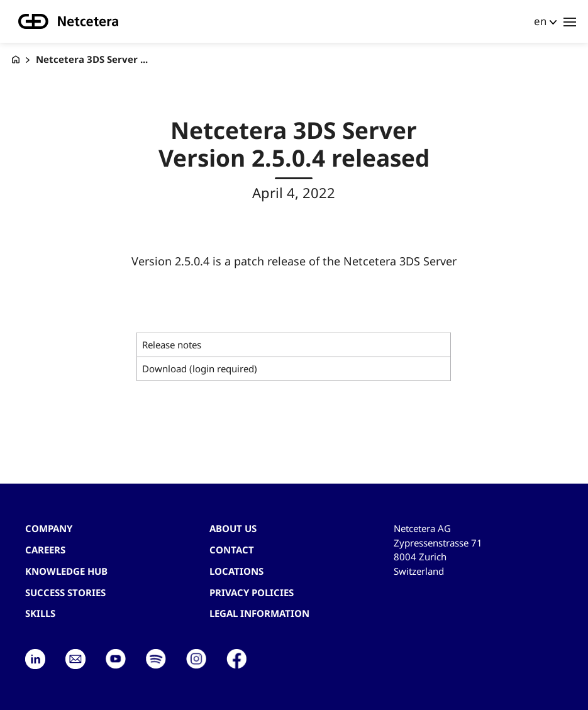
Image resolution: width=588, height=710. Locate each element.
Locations (236, 571)
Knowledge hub (66, 571)
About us (233, 528)
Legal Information (259, 613)
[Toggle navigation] (570, 21)
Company (49, 528)
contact (232, 550)
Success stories (65, 592)
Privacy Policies (252, 592)
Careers (45, 550)
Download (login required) (200, 369)
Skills (40, 613)
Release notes (172, 345)
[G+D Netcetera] (16, 59)
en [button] (540, 21)
